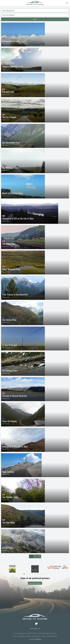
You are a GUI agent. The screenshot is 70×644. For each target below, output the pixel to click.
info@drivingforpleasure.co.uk (49, 633)
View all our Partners (35, 583)
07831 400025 (32, 633)
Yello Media (38, 639)
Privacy (43, 636)
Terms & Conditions (52, 636)
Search (35, 19)
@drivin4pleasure (35, 629)
